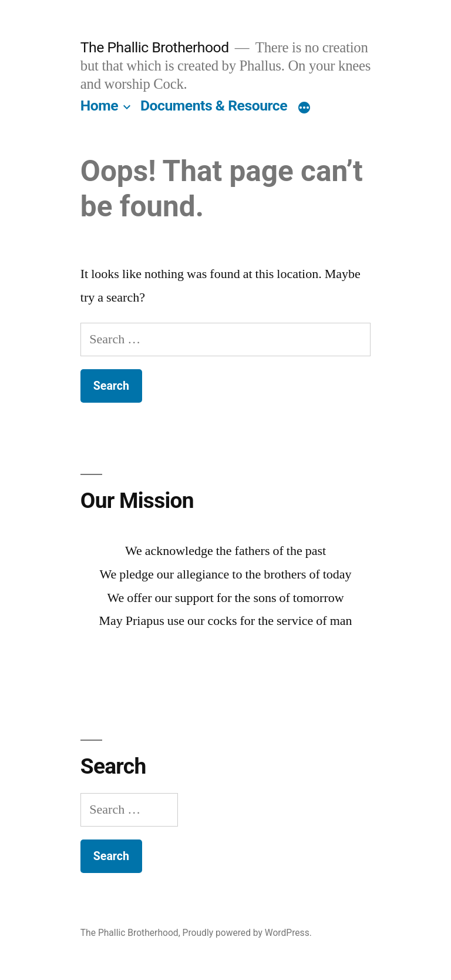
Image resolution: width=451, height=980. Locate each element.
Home (99, 106)
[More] (304, 108)
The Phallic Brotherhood (155, 47)
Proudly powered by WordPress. (247, 933)
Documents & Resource (214, 106)
